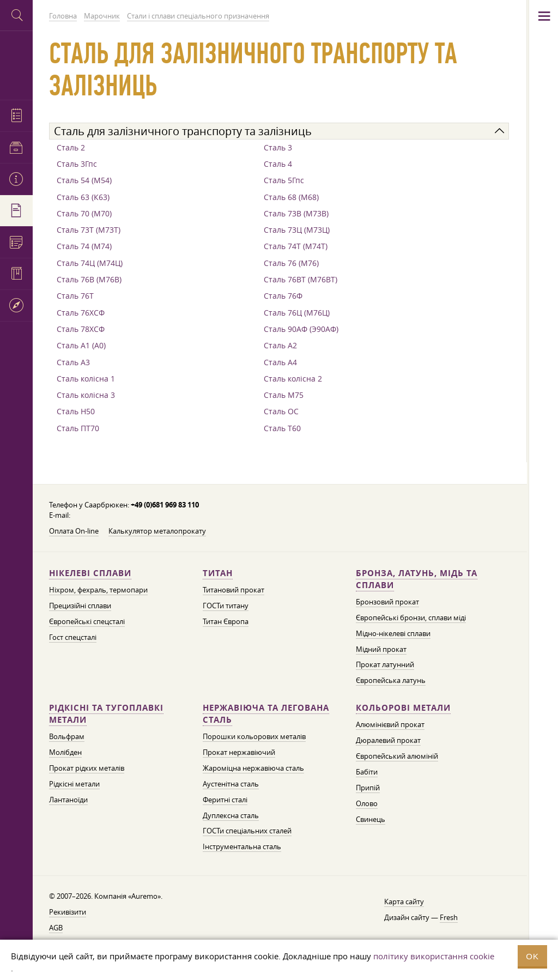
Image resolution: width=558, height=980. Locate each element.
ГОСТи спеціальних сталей (247, 831)
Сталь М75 (284, 395)
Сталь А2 (280, 345)
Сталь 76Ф (283, 296)
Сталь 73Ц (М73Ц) (297, 230)
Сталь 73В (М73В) (296, 213)
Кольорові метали (403, 708)
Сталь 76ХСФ (81, 313)
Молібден (65, 752)
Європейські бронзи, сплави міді (411, 618)
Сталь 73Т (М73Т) (89, 230)
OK (532, 956)
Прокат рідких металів (87, 768)
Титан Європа (226, 621)
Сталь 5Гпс (284, 180)
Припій (368, 788)
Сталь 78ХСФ (81, 329)
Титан (218, 573)
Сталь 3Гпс (77, 164)
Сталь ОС (281, 411)
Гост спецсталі (73, 637)
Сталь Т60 (282, 428)
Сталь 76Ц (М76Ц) (297, 313)
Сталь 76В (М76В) (89, 279)
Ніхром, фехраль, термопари (98, 590)
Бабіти (367, 772)
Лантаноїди (68, 800)
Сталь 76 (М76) (291, 263)
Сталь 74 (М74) (84, 246)
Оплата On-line (74, 531)
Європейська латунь (391, 680)
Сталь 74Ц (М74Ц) (90, 263)
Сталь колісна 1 (86, 379)
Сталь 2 (71, 147)
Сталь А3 (73, 362)
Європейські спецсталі (87, 621)
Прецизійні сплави (80, 606)
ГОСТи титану (226, 606)
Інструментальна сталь (242, 846)
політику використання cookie (434, 956)
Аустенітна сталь (231, 784)
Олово (367, 803)
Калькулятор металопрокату (157, 531)
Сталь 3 (278, 147)
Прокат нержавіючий (239, 752)
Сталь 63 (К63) (83, 197)
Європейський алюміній (397, 756)
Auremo (16, 64)
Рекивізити (68, 912)
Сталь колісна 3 (86, 395)
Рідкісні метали (74, 784)
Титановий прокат (233, 590)
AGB (56, 928)
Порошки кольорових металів (254, 736)
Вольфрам (67, 736)
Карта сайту (404, 902)
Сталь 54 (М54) (84, 180)
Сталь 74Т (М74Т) (296, 246)
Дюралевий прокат (388, 740)
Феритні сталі (225, 800)
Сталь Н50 (76, 411)
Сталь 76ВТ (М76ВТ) (301, 279)
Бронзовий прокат (387, 602)
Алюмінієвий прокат (390, 724)
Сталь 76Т (75, 296)
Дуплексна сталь (231, 815)
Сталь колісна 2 (293, 379)
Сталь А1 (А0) (81, 345)
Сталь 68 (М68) (291, 197)
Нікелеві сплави (90, 573)
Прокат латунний (385, 664)
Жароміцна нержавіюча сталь (253, 768)
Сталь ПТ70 (78, 428)
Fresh (449, 917)
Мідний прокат (381, 649)
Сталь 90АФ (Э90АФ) (301, 329)
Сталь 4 (278, 164)
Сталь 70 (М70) (84, 213)
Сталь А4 (280, 362)
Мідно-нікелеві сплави (393, 633)
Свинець (371, 819)
